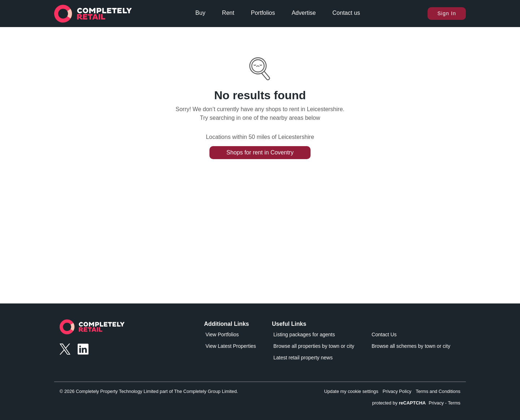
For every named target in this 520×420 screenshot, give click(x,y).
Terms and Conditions (438, 391)
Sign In (447, 13)
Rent (228, 13)
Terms (454, 403)
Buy (200, 13)
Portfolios (263, 13)
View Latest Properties (231, 346)
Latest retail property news (303, 358)
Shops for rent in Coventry (260, 152)
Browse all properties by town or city (314, 346)
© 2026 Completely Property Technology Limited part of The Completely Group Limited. (149, 391)
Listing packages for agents (304, 334)
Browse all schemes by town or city (411, 346)
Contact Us (384, 334)
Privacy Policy (397, 391)
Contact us (346, 13)
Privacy (436, 403)
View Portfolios (222, 334)
